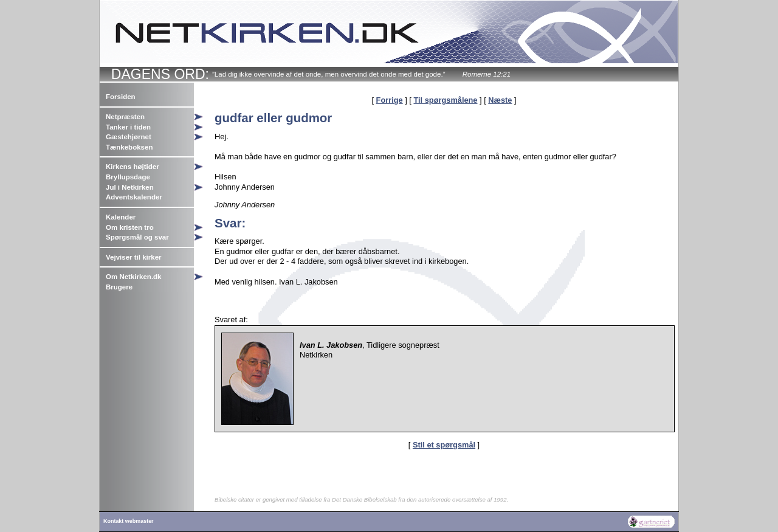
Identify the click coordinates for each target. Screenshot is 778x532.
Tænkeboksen (129, 147)
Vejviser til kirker (134, 257)
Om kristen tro (130, 227)
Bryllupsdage (128, 177)
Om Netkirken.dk (134, 277)
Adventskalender (134, 197)
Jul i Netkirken (130, 187)
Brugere (119, 287)
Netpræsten (125, 117)
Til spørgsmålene (445, 100)
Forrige (390, 100)
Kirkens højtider (133, 167)
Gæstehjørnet (129, 137)
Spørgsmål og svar (137, 237)
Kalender (121, 217)
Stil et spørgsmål (444, 445)
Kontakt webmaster (129, 521)
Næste (500, 100)
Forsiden (121, 97)
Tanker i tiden (128, 127)
